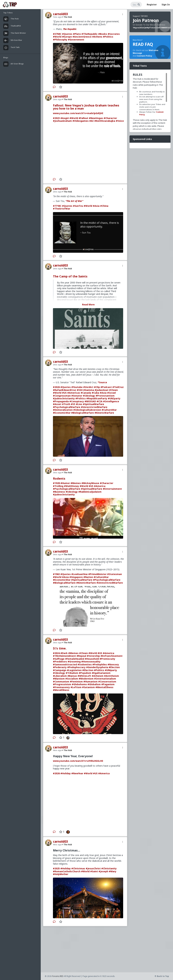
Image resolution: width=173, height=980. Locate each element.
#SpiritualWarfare (94, 404)
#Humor (65, 483)
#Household (92, 659)
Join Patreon (146, 20)
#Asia (96, 206)
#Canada (86, 393)
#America (100, 486)
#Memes (76, 483)
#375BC (57, 34)
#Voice (120, 121)
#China (104, 206)
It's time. (60, 648)
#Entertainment (112, 489)
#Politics (108, 37)
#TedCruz (118, 387)
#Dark (64, 653)
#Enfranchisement (112, 656)
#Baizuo (72, 676)
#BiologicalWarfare (83, 413)
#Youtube (77, 387)
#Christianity (109, 868)
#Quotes (67, 34)
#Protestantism (105, 396)
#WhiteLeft (84, 676)
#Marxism (59, 679)
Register (152, 4)
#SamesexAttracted (65, 664)
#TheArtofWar (62, 209)
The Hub (67, 17)
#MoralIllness (61, 690)
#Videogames (81, 121)
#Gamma (89, 390)
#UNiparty (111, 670)
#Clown (113, 390)
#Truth (66, 404)
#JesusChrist (93, 868)
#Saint (94, 871)
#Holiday (66, 773)
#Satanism (88, 687)
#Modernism (86, 679)
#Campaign (60, 670)
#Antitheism (112, 676)
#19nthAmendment (64, 656)
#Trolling (58, 486)
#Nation (88, 577)
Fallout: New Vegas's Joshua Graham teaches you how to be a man (86, 107)
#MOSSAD (90, 401)
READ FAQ (143, 44)
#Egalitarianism (101, 673)
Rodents (59, 478)
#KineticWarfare (104, 413)
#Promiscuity (107, 659)
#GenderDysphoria (97, 667)
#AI (91, 121)
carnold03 (60, 14)
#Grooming (74, 662)
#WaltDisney (72, 486)
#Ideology (89, 396)
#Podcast (106, 387)
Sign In (166, 4)
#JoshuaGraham (62, 121)
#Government (76, 40)
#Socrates (114, 34)
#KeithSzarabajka (105, 121)
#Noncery (113, 664)
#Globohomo (79, 684)
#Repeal (81, 656)
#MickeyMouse (90, 483)
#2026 (56, 387)
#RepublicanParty (97, 398)
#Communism (61, 682)
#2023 (56, 118)
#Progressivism (62, 684)
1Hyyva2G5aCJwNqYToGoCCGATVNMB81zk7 (152, 28)
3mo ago (57, 473)
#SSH (80, 390)
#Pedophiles (100, 664)
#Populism (85, 673)
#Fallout (83, 118)
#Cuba (95, 393)
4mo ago (57, 750)
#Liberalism (60, 676)
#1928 (56, 483)
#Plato (77, 34)
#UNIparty (114, 398)
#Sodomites (85, 664)
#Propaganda (61, 401)
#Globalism (94, 684)
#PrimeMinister (97, 574)
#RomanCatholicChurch (67, 871)
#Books (103, 34)
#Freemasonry (61, 687)
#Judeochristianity (64, 398)
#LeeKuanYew (79, 574)
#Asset (57, 404)
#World (57, 37)
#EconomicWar (62, 413)
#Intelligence (111, 401)
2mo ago (57, 99)
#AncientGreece (82, 37)
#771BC (57, 206)
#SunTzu (78, 206)
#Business (59, 492)
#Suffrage (59, 659)
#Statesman (115, 574)
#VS (73, 404)
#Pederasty (60, 667)
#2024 (56, 653)
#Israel (112, 393)
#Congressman (62, 396)
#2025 (56, 868)
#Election (114, 667)
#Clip (97, 387)
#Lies (79, 404)
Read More (88, 304)
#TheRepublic (90, 34)
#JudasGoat (102, 390)
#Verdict (88, 387)
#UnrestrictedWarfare (94, 407)
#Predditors (60, 662)
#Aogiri (65, 118)
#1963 (56, 574)
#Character (110, 118)
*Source (102, 382)
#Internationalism (105, 679)
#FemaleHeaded (75, 659)
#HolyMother (61, 874)
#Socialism (72, 679)
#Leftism (76, 687)
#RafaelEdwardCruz (65, 390)
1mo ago (57, 17)
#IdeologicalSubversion (87, 410)
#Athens (97, 37)
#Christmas (78, 868)
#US (64, 393)
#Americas (74, 393)
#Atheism (98, 676)
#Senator (77, 396)
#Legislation (74, 670)
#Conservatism (107, 682)
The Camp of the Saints (70, 276)
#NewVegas (96, 118)
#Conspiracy (77, 401)
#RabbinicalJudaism (90, 492)
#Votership (93, 656)
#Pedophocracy (76, 667)
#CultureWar (109, 410)
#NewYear (77, 773)
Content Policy (145, 56)
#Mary (113, 871)
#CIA (100, 401)
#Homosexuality (91, 662)
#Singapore (76, 577)
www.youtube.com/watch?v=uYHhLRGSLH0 (78, 761)
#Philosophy (60, 40)
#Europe (67, 37)
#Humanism (90, 682)
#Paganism (108, 684)
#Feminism (76, 682)
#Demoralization (63, 410)
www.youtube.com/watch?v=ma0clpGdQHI (78, 113)
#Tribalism (72, 673)
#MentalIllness (104, 687)
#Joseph (103, 871)
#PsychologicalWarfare (67, 407)
